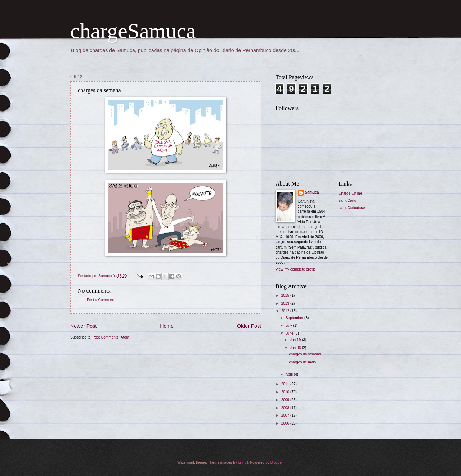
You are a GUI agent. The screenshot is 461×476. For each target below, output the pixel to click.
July (289, 325)
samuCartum (349, 201)
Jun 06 (296, 348)
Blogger (277, 463)
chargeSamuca (133, 31)
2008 (286, 408)
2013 (286, 303)
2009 (286, 400)
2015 (286, 296)
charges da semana (305, 354)
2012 (286, 311)
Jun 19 (296, 340)
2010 (286, 392)
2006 (286, 423)
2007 (286, 415)
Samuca (312, 192)
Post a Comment (100, 300)
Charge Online (350, 193)
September (295, 318)
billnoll (243, 463)
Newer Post (83, 326)
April (290, 374)
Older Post (249, 326)
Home (167, 326)
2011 (286, 384)
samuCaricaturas (352, 208)
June (290, 333)
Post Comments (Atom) (111, 337)
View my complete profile (296, 269)
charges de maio (302, 362)
